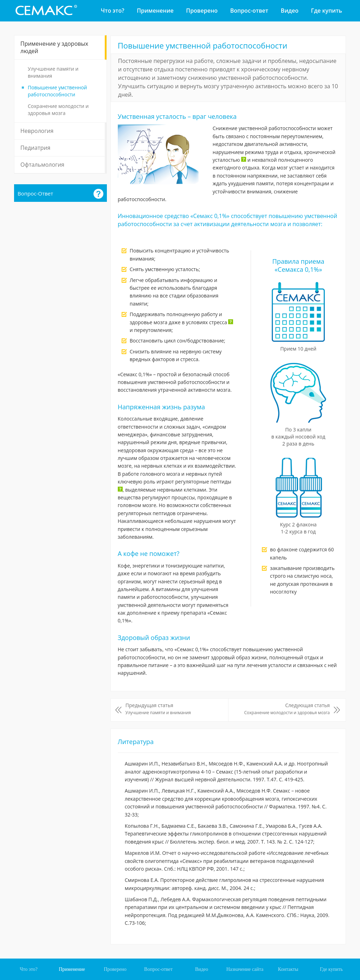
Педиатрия (35, 148)
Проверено (202, 11)
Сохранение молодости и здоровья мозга (58, 110)
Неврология (37, 131)
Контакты (288, 969)
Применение (155, 11)
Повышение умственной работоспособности (57, 91)
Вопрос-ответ (249, 11)
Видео (290, 11)
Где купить (327, 11)
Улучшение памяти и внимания (53, 72)
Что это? (113, 11)
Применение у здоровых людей (54, 47)
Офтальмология (42, 165)
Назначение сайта (245, 969)
